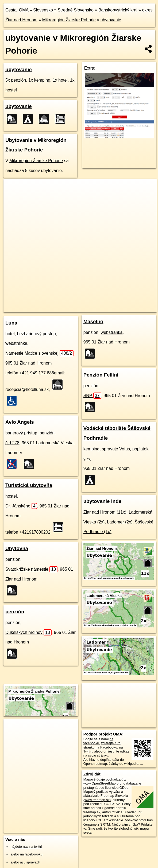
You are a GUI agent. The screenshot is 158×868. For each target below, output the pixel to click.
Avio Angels (20, 422)
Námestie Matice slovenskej (39, 353)
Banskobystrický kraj (118, 10)
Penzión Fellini (101, 375)
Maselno (93, 321)
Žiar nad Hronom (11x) (105, 512)
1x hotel (60, 80)
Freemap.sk (70, 304)
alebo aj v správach (25, 862)
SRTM (105, 824)
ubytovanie (111, 20)
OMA (24, 10)
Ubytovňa (17, 548)
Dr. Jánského (21, 506)
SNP (92, 396)
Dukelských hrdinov (28, 632)
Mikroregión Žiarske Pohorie (69, 20)
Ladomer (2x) (120, 522)
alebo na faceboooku (27, 854)
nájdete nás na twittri (26, 847)
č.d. (12, 443)
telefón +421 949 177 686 (30, 373)
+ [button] (13, 188)
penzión (15, 612)
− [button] (13, 196)
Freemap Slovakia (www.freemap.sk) (106, 798)
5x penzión (16, 80)
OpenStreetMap (43, 304)
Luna (11, 323)
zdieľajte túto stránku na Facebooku (102, 745)
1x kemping (39, 80)
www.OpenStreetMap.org (103, 783)
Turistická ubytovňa (29, 485)
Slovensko (43, 10)
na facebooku (98, 741)
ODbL (124, 788)
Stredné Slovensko (76, 10)
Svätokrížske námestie (31, 569)
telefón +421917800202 (28, 532)
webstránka (16, 343)
